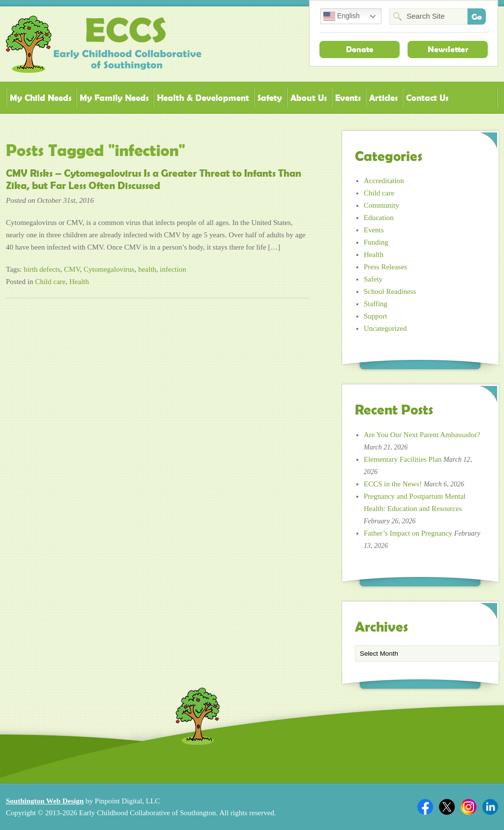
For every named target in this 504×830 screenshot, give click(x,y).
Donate (360, 49)
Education (379, 218)
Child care (50, 282)
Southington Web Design (45, 801)
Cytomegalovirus (109, 269)
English (342, 16)
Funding (376, 242)
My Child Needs (41, 98)
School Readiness (390, 291)
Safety (270, 98)
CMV (72, 269)
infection (173, 269)
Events (348, 98)
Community (381, 205)
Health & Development (203, 98)
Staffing (376, 304)
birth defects (42, 269)
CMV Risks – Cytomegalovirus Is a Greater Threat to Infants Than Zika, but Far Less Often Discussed (154, 179)
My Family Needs (114, 98)
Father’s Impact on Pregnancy (408, 533)
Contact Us (427, 98)
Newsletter (448, 49)
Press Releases (385, 267)
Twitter (447, 807)
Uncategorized (385, 328)
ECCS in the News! (393, 484)
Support (376, 316)
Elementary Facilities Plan (403, 459)
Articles (383, 98)
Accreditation (384, 181)
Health (79, 282)
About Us (309, 98)
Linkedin (490, 807)
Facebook (425, 807)
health (147, 269)
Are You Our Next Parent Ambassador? (422, 435)
